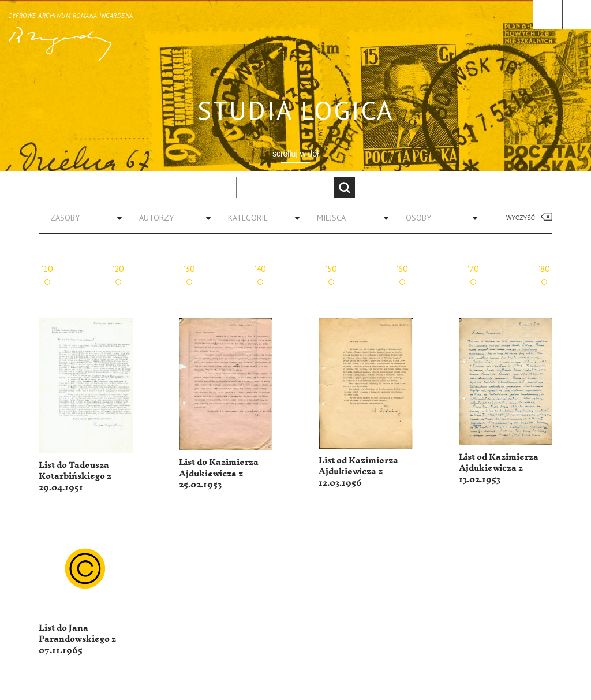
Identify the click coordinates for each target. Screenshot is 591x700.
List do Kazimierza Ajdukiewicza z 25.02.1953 (219, 474)
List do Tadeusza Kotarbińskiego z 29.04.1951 (75, 476)
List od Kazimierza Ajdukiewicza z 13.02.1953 (499, 468)
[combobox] (82, 218)
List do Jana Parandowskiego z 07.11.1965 (77, 639)
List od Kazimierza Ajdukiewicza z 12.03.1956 (358, 472)
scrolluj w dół (295, 154)
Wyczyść (521, 218)
